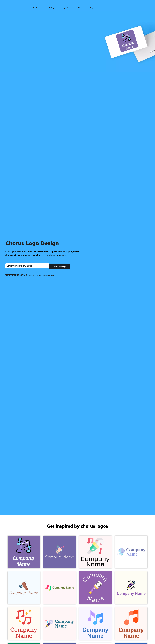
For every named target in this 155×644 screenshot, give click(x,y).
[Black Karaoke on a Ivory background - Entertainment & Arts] (131, 588)
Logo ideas (65, 5)
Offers (79, 5)
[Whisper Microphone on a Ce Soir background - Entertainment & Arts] (95, 588)
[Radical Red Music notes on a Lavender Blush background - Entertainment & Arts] (60, 588)
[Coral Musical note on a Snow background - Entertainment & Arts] (131, 624)
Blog (90, 5)
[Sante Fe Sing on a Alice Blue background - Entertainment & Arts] (24, 588)
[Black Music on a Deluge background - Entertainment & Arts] (24, 552)
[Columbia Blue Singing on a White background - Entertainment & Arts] (131, 552)
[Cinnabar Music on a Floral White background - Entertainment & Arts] (24, 624)
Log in (148, 5)
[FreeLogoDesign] (18, 5)
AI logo (51, 5)
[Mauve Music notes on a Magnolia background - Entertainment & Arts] (95, 624)
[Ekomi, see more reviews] (30, 275)
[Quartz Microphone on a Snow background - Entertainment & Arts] (60, 624)
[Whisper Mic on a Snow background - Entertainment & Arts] (95, 552)
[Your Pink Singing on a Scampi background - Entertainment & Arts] (60, 552)
